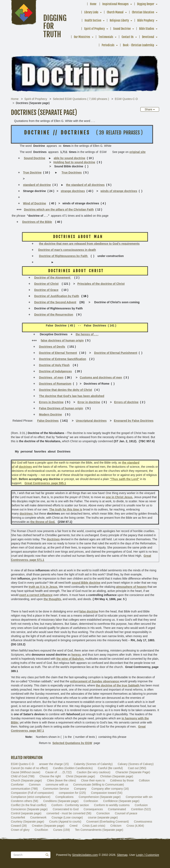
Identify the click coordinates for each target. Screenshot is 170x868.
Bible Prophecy (146, 20)
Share (150, 109)
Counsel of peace (126, 813)
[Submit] (47, 855)
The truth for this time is (66, 509)
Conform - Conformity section (70, 805)
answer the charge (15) (54, 764)
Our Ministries (82, 37)
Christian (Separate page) (116, 776)
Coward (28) (19, 826)
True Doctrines (72, 172)
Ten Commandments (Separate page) (99, 830)
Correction (103, 813)
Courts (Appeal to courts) (65, 822)
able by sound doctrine (69, 158)
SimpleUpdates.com (85, 855)
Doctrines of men (51, 377)
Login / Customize (148, 855)
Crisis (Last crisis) (94, 826)
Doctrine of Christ (46, 284)
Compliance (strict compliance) (31, 797)
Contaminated (117, 809)
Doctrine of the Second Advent (55, 302)
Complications (64, 797)
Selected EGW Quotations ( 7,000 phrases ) (81, 99)
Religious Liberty (119, 20)
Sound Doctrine (122, 29)
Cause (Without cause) (26, 772)
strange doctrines (73, 191)
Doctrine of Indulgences (55, 371)
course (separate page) (103, 817)
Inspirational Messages (115, 4)
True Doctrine (32, 172)
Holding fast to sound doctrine (74, 162)
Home (93, 4)
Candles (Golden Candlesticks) (73, 768)
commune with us (57, 785)
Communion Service (56, 789)
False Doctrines (48, 421)
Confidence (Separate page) (121, 801)
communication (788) (24, 789)
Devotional (148, 37)
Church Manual (115, 12)
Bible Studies (147, 29)
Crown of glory (20, 830)
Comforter (17, 785)
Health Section (93, 20)
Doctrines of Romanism (55, 384)
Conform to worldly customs (112, 805)
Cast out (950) (137, 768)
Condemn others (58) (24, 801)
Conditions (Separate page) (61, 801)
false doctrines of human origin (62, 340)
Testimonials (106, 37)
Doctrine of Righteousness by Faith (64, 256)
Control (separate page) (26, 813)
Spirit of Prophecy (94, 29)
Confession (91, 801)
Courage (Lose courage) (67, 817)
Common (35, 785)
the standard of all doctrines (85, 185)
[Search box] (31, 855)
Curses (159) (61, 830)
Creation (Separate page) (48, 826)
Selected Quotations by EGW (72, 743)
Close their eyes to (93, 780)
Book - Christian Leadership (139, 45)
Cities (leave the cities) (61, 780)
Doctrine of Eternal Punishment (116, 353)
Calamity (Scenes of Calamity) (93, 764)
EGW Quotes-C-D (126, 99)
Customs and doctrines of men (101, 377)
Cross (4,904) (135, 826)
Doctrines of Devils (52, 347)
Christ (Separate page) (80, 776)
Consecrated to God (66, 809)
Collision (144, 780)
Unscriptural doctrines (91, 421)
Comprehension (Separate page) (100, 797)
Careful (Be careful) (110, 768)
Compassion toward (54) (107, 793)
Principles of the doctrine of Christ (101, 284)
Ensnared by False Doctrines (134, 421)
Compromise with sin (139, 797)
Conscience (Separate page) (29, 809)
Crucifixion (41, 830)
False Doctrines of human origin (61, 408)
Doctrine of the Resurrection (54, 315)
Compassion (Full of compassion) (32, 793)
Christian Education (143, 12)
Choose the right (50, 776)
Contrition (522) (141, 809)
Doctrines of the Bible (37, 222)
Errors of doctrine (126, 402)
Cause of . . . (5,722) (58, 772)
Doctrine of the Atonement (53, 278)
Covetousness (143, 822)
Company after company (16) (110, 789)
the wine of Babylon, (70, 659)
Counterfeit (18, 817)
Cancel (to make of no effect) (29, 768)
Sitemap (122, 855)
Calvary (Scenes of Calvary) (136, 764)
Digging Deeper (146, 4)
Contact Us (128, 37)
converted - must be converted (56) (69, 813)
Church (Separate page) (26, 780)
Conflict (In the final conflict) (29, 805)
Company (80, 789)
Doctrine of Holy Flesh (54, 365)
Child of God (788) (23, 776)
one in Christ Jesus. (119, 497)
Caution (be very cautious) (94, 772)
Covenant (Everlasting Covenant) (108, 822)
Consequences (93, 809)
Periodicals (108, 45)
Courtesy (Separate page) (27, 822)
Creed (73, 826)
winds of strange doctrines (119, 191)
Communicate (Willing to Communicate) (99, 785)
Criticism (116, 826)
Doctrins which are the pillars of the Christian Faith (59, 209)
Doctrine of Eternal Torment (58, 353)
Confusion (141, 805)
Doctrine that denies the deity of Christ (66, 390)
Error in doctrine (89, 402)
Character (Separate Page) (133, 772)
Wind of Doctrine (35, 203)
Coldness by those (122, 780)
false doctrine (89, 611)
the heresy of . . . (87, 334)
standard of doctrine (37, 185)
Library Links (91, 12)
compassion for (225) (72, 793)
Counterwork (38, 817)
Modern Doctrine (51, 414)
